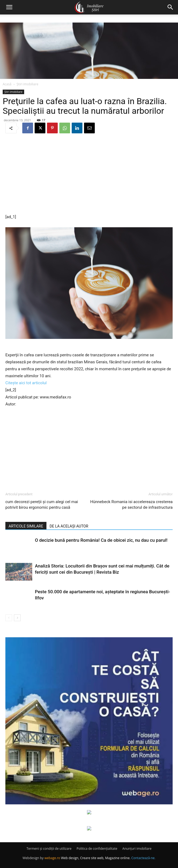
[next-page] (17, 618)
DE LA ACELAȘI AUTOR (69, 526)
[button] (9, 7)
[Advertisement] (89, 174)
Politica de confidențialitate (97, 849)
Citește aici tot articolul (26, 383)
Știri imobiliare (28, 84)
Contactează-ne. (143, 858)
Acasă (7, 84)
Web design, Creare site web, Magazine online (95, 858)
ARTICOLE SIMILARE (26, 526)
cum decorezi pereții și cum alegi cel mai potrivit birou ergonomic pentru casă (42, 505)
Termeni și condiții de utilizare (49, 849)
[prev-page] (9, 618)
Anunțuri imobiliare (137, 849)
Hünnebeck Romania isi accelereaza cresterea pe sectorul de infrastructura (131, 505)
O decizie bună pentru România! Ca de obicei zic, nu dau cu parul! (101, 540)
